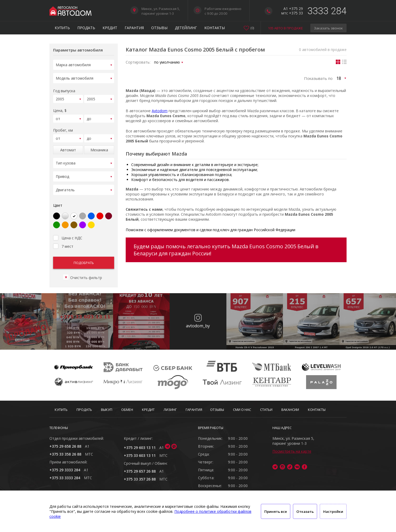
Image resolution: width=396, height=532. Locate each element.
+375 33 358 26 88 (65, 454)
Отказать (305, 512)
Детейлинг (186, 28)
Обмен (127, 410)
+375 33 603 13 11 (140, 455)
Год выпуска (64, 89)
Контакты (215, 28)
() (252, 28)
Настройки (333, 512)
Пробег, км (63, 127)
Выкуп (107, 410)
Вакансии (290, 410)
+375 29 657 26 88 (140, 471)
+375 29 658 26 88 (65, 446)
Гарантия (134, 28)
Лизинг (170, 410)
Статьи (266, 410)
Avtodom (160, 111)
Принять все (276, 512)
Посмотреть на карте (292, 451)
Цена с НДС (68, 231)
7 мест (63, 239)
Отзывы (159, 28)
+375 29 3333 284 (65, 470)
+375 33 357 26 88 (140, 479)
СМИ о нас (242, 410)
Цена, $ (60, 108)
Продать (86, 28)
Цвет (58, 199)
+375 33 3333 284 (65, 478)
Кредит (110, 28)
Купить (62, 28)
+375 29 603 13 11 (140, 448)
